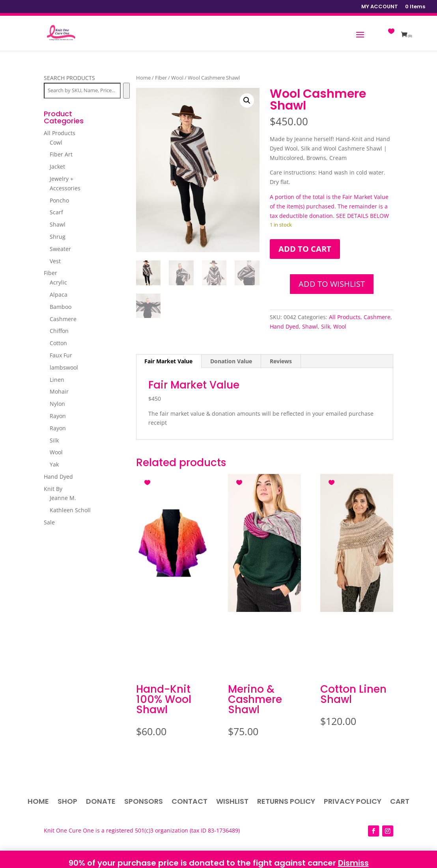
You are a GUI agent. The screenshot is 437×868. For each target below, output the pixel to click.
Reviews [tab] (281, 361)
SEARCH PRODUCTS (69, 78)
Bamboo (61, 307)
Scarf (56, 212)
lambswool (64, 367)
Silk (326, 326)
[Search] (126, 91)
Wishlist (232, 802)
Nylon (57, 404)
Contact (190, 802)
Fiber (161, 78)
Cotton (58, 343)
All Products (345, 317)
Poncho (59, 200)
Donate (101, 802)
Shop (67, 802)
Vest (55, 261)
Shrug (58, 237)
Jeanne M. (63, 498)
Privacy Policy (353, 802)
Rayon (58, 416)
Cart (400, 802)
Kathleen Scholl (70, 510)
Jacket (57, 166)
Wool (177, 78)
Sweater (60, 249)
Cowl (56, 142)
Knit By (53, 489)
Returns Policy (286, 802)
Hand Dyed (284, 326)
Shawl (310, 326)
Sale (49, 522)
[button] (247, 100)
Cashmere (377, 317)
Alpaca (59, 295)
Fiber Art (61, 154)
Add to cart (305, 249)
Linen (57, 380)
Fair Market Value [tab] (168, 361)
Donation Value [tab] (231, 361)
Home (143, 78)
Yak (54, 464)
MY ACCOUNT (380, 7)
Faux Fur (61, 355)
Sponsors (144, 802)
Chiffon (59, 331)
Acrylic (58, 282)
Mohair (59, 391)
